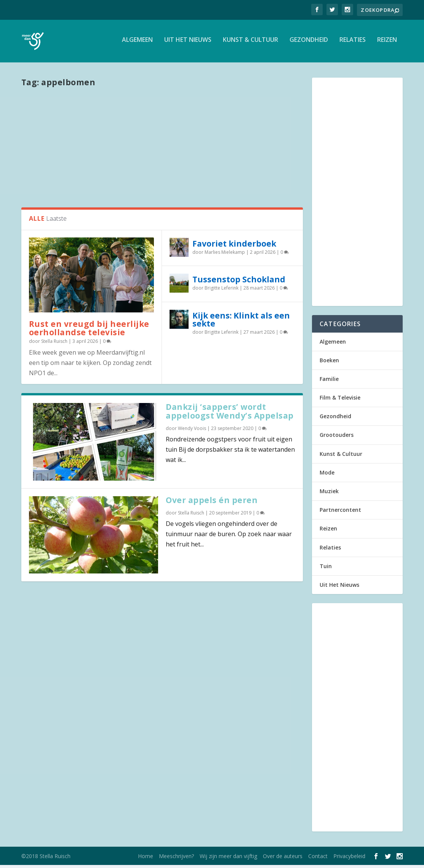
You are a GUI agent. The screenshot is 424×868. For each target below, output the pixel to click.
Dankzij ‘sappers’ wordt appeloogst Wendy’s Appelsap (230, 415)
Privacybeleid (349, 859)
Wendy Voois (192, 431)
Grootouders (337, 438)
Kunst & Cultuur (250, 43)
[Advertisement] (162, 150)
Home (146, 859)
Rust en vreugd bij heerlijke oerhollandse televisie (89, 331)
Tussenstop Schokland (239, 283)
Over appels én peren (212, 503)
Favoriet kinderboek (234, 247)
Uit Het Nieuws (188, 43)
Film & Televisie (340, 401)
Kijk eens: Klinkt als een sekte (241, 323)
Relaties (353, 43)
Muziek (329, 495)
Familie (329, 382)
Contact (318, 859)
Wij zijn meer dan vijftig (228, 859)
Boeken (329, 363)
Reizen (387, 43)
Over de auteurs (283, 859)
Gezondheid (309, 43)
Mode (327, 475)
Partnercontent (340, 513)
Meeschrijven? (176, 859)
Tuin (326, 569)
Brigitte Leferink (222, 291)
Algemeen (137, 43)
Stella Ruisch (54, 345)
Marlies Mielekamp (225, 255)
